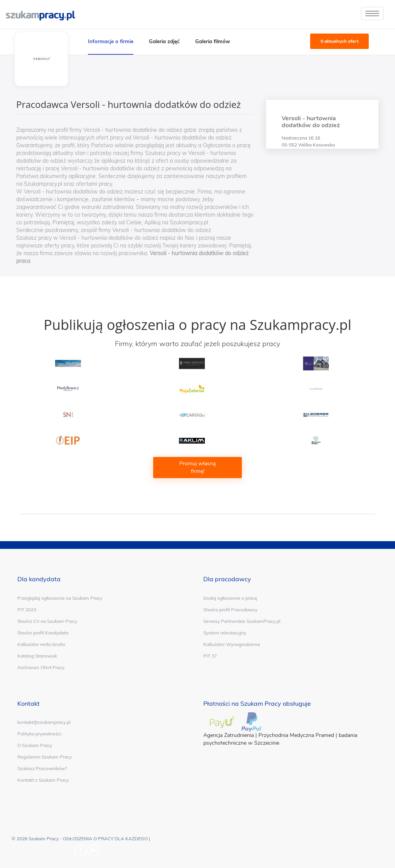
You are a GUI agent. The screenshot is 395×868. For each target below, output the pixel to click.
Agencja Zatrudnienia (229, 735)
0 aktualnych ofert (339, 41)
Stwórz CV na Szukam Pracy (47, 621)
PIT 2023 (27, 610)
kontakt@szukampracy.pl (44, 722)
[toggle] (372, 13)
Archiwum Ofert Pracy (41, 667)
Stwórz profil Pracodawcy (230, 610)
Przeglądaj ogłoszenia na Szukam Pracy (60, 598)
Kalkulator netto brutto (41, 644)
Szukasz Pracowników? (42, 768)
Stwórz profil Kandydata (43, 633)
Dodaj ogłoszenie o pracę (230, 598)
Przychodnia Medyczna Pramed (296, 735)
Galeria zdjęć (164, 41)
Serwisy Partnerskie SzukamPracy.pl (242, 621)
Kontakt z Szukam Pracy (43, 780)
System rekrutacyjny (225, 633)
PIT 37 (210, 656)
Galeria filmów (213, 41)
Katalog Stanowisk (37, 656)
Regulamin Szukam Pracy (45, 757)
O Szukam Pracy (35, 745)
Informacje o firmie (111, 41)
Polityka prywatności (39, 734)
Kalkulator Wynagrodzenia (232, 644)
